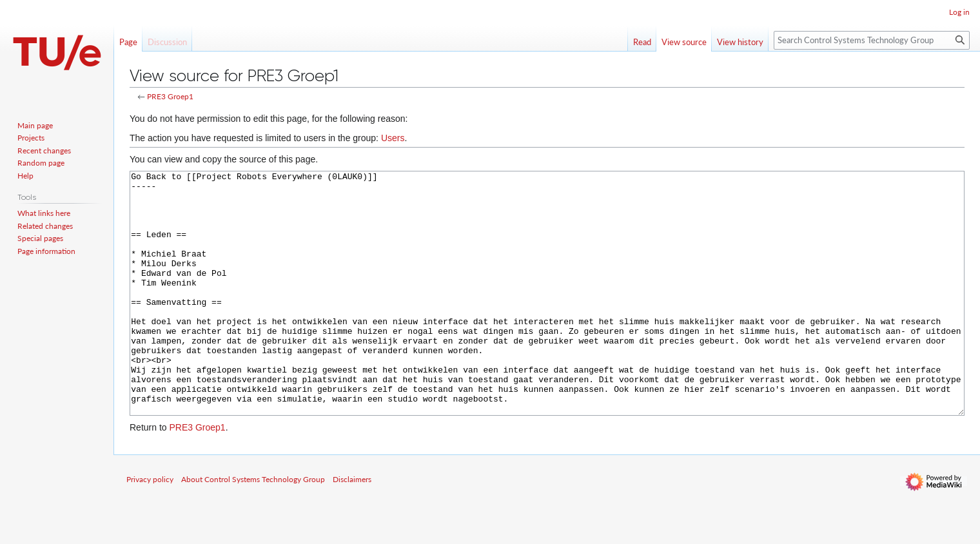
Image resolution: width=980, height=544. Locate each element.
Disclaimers (352, 528)
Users (393, 138)
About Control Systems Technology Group (253, 528)
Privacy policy (150, 528)
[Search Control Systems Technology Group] (872, 40)
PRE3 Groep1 (170, 96)
